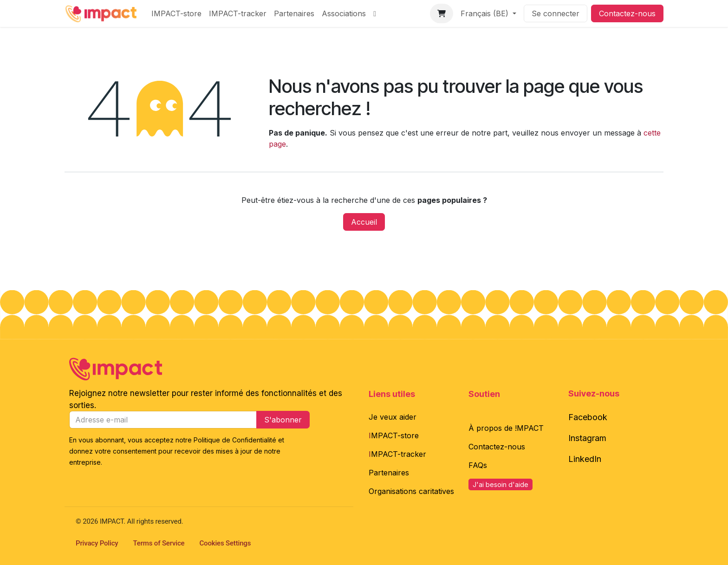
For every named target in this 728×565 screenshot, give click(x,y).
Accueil (364, 222)
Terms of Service (159, 543)
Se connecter (556, 13)
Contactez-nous (627, 13)
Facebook (588, 417)
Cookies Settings (225, 543)
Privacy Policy (97, 543)
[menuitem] (176, 13)
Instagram (587, 438)
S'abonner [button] (283, 420)
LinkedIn (585, 459)
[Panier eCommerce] (442, 13)
